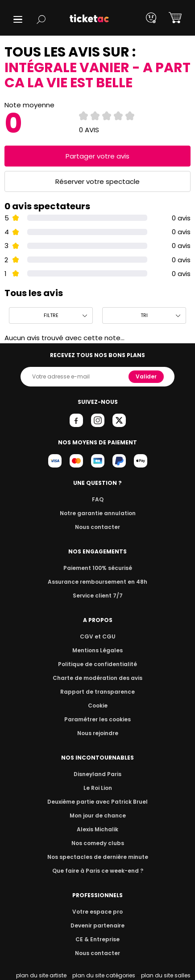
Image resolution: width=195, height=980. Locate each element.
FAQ (97, 499)
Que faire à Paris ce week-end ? (98, 871)
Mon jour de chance (97, 815)
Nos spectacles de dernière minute (98, 857)
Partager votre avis (98, 156)
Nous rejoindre (97, 733)
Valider (147, 376)
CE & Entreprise (97, 939)
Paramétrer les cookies (98, 719)
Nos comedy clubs (97, 843)
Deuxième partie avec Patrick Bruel (97, 802)
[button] (18, 19)
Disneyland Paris (98, 774)
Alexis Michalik (98, 829)
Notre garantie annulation (97, 513)
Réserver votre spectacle (97, 181)
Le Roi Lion (98, 788)
